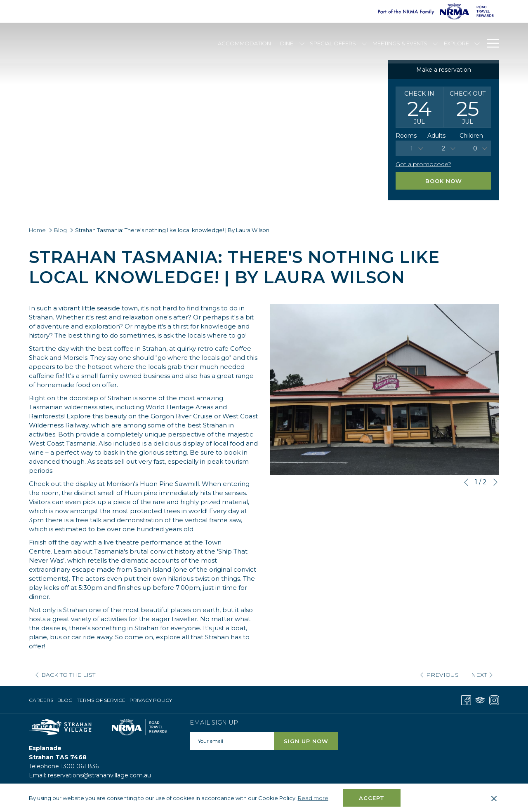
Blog (60, 230)
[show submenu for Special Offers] (364, 43)
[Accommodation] (244, 43)
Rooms (406, 136)
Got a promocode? (423, 164)
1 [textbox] (412, 148)
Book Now (444, 181)
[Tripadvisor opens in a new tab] (480, 700)
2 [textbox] (443, 148)
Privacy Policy (151, 700)
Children (471, 136)
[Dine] (287, 43)
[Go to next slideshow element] (495, 482)
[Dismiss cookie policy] (494, 798)
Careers (41, 700)
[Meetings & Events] (400, 43)
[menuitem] (42, 700)
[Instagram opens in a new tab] (494, 700)
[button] (420, 107)
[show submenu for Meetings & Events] (435, 43)
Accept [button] (372, 798)
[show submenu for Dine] (302, 43)
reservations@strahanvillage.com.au (99, 775)
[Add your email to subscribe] (232, 741)
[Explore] (456, 43)
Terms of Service (101, 700)
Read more (314, 798)
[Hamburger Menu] (490, 43)
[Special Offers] (333, 43)
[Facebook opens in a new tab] (466, 700)
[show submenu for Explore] (477, 43)
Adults (436, 136)
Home (37, 230)
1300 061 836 (80, 766)
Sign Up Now (306, 741)
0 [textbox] (475, 148)
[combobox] (411, 148)
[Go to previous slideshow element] (466, 482)
